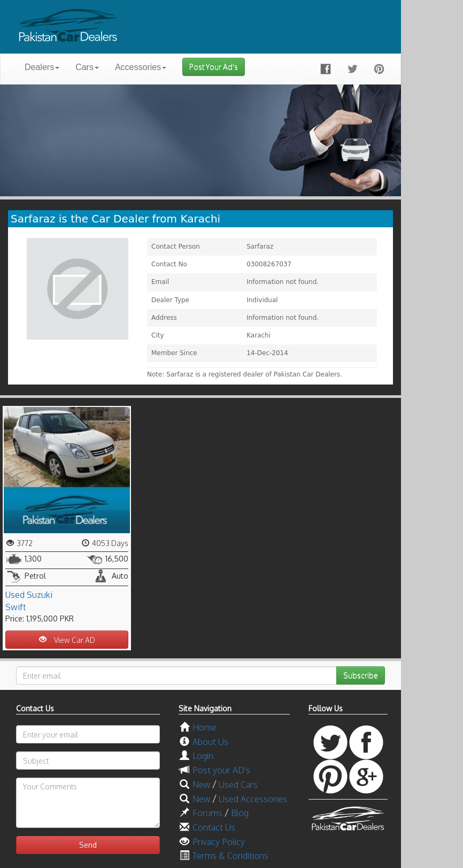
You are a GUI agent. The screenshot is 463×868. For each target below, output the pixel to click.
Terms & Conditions (230, 856)
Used (15, 595)
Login (203, 756)
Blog (240, 813)
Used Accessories (253, 799)
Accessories (141, 67)
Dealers (42, 67)
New (201, 785)
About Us (210, 742)
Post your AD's (221, 770)
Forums (207, 813)
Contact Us (214, 827)
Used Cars (238, 785)
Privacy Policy (219, 842)
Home (205, 727)
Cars (87, 67)
